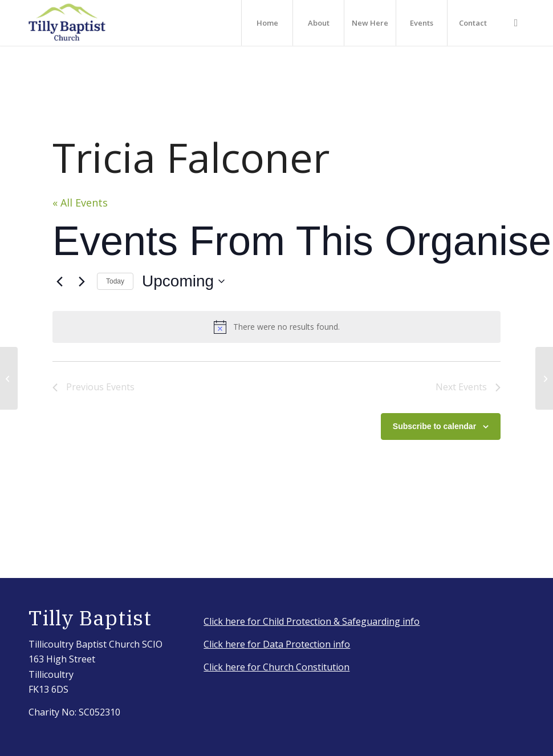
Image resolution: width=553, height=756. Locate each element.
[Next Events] (82, 281)
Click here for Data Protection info (277, 644)
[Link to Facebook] (516, 22)
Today (115, 281)
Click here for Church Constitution (276, 667)
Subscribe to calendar (434, 426)
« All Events (80, 203)
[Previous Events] (59, 281)
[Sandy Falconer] (544, 378)
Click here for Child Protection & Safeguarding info (312, 621)
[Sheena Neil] (9, 378)
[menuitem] (267, 23)
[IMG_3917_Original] (67, 23)
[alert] (276, 327)
